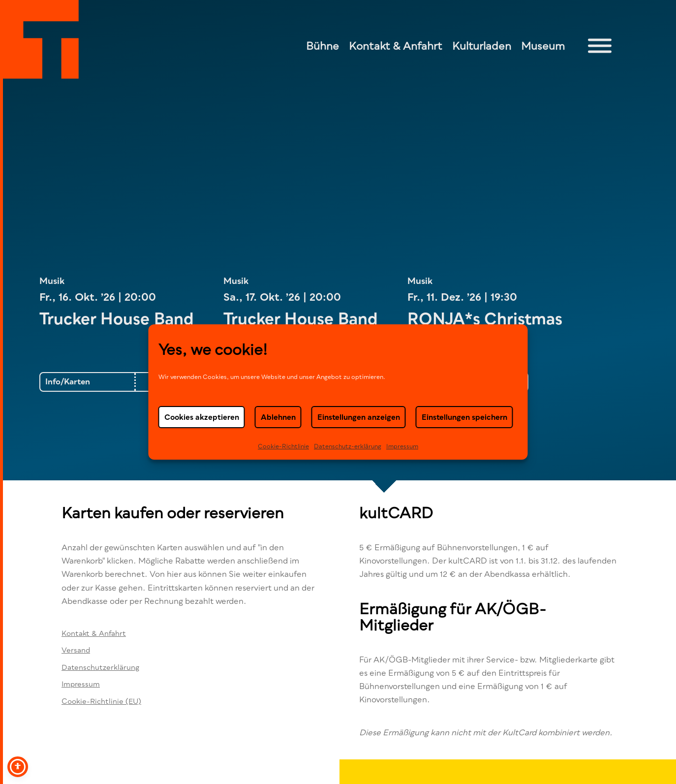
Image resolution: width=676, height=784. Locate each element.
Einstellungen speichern (464, 417)
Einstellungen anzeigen (359, 417)
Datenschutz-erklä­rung (348, 446)
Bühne (323, 46)
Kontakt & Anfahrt (396, 46)
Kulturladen (482, 46)
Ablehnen (278, 417)
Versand (76, 650)
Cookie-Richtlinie (283, 446)
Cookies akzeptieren (202, 417)
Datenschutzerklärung (100, 667)
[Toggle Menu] (600, 46)
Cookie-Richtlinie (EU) (101, 701)
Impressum (402, 446)
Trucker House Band (119, 318)
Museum (543, 46)
